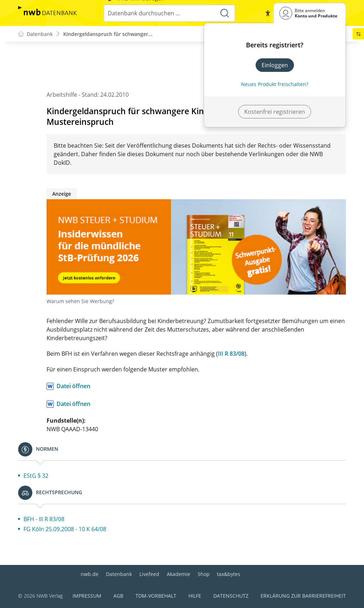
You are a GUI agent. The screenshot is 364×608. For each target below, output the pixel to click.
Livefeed (149, 574)
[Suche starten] (225, 13)
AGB (118, 596)
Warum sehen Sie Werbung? (80, 302)
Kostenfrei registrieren (275, 112)
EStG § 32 (36, 476)
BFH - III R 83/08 (44, 519)
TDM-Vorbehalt (156, 596)
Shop (204, 574)
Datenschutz (231, 596)
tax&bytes (229, 574)
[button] (268, 13)
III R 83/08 (231, 354)
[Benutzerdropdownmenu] (310, 13)
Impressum (87, 596)
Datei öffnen (73, 386)
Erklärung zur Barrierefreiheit (303, 596)
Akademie (178, 574)
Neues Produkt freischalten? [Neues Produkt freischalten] (275, 84)
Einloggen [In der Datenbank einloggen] (275, 65)
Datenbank (119, 574)
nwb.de (90, 574)
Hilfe (195, 596)
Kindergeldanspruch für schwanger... (108, 34)
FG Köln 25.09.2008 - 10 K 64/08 (65, 529)
